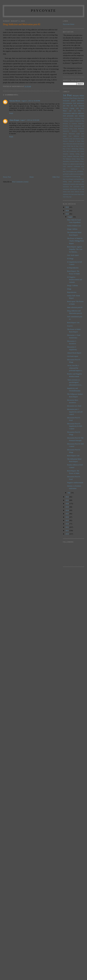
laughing (65, 184)
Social (65, 156)
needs (82, 187)
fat (83, 169)
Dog (83, 121)
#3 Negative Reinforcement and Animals (75, 280)
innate (70, 182)
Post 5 (69, 149)
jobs (83, 182)
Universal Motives (74, 161)
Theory (78, 159)
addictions (81, 113)
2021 (67, 500)
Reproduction (72, 292)
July (69, 493)
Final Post (66, 98)
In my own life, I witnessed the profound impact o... (75, 368)
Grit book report (73, 356)
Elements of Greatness (70, 124)
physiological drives (76, 189)
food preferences (79, 103)
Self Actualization (71, 151)
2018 (67, 510)
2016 (67, 517)
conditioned (77, 166)
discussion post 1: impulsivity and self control (75, 412)
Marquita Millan (78, 96)
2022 (67, 497)
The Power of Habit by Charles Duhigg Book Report (75, 241)
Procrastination (68, 103)
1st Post (67, 95)
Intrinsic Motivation (69, 134)
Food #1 (70, 326)
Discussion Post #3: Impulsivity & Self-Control (75, 426)
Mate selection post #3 (75, 307)
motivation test (68, 187)
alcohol (77, 164)
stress (69, 192)
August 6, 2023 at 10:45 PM (31, 101)
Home (32, 177)
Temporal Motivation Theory (76, 156)
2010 (67, 534)
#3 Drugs (70, 259)
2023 (67, 214)
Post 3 (82, 146)
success (82, 192)
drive (83, 166)
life (69, 184)
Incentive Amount (78, 131)
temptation (66, 194)
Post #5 (73, 146)
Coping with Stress (77, 108)
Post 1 (81, 111)
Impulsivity (66, 131)
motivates (81, 184)
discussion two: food (74, 406)
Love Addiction (74, 136)
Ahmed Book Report (74, 353)
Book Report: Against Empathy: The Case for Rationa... (75, 249)
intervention (77, 182)
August (70, 217)
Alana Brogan (14, 120)
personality (70, 116)
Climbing (66, 121)
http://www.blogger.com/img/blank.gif (73, 179)
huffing (65, 182)
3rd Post (74, 106)
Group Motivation (79, 129)
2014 (67, 524)
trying (67, 197)
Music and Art (69, 111)
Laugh (78, 134)
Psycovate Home (69, 24)
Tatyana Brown (15, 101)
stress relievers (75, 192)
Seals (64, 151)
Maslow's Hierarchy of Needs (72, 141)
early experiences (70, 169)
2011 (67, 530)
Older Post (56, 177)
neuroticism (66, 189)
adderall (73, 164)
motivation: (76, 187)
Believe (72, 118)
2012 (67, 527)
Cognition (71, 121)
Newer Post (7, 177)
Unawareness (67, 113)
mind (77, 184)
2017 (67, 514)
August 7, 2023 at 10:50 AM (30, 120)
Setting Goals (80, 154)
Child (83, 118)
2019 (67, 507)
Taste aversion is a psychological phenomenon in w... (75, 382)
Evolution (66, 126)
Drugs (69, 289)
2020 (67, 504)
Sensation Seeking (69, 154)
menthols (73, 184)
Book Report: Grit (73, 323)
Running (82, 149)
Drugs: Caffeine (73, 285)
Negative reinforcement (75, 483)
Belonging (77, 118)
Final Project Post (75, 98)
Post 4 (65, 149)
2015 (67, 520)
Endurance (81, 124)
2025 (67, 207)
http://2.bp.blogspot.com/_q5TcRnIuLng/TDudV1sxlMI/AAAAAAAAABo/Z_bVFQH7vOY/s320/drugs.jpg (73, 174)
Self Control (81, 151)
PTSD (69, 146)
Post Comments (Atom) (20, 182)
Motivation (81, 101)
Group (71, 129)
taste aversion (79, 116)
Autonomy (66, 118)
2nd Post (66, 106)
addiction (74, 113)
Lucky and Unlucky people (77, 139)
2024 (67, 210)
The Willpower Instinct (69, 159)
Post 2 (78, 146)
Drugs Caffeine (72, 229)
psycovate (43, 11)
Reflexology (75, 149)
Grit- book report (73, 255)
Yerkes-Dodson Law (74, 226)
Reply (11, 113)
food (64, 116)
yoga (70, 197)
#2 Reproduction (73, 268)
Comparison (78, 121)
